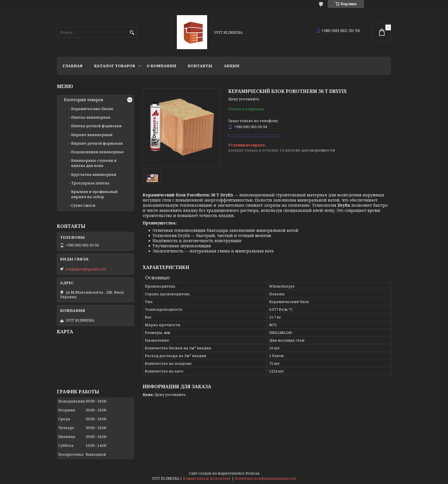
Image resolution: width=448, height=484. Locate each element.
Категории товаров (84, 100)
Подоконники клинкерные (98, 152)
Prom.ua (252, 473)
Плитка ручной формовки (96, 126)
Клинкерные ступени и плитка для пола (94, 163)
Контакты (200, 66)
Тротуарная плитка (90, 183)
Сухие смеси (83, 205)
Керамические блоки (92, 109)
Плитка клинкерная (91, 117)
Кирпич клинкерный (92, 135)
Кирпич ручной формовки (97, 143)
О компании (161, 66)
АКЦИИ (232, 66)
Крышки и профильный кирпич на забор (94, 194)
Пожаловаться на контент (207, 478)
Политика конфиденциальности (265, 478)
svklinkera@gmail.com (86, 269)
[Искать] (132, 33)
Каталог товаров (115, 66)
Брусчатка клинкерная (94, 174)
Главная (73, 66)
